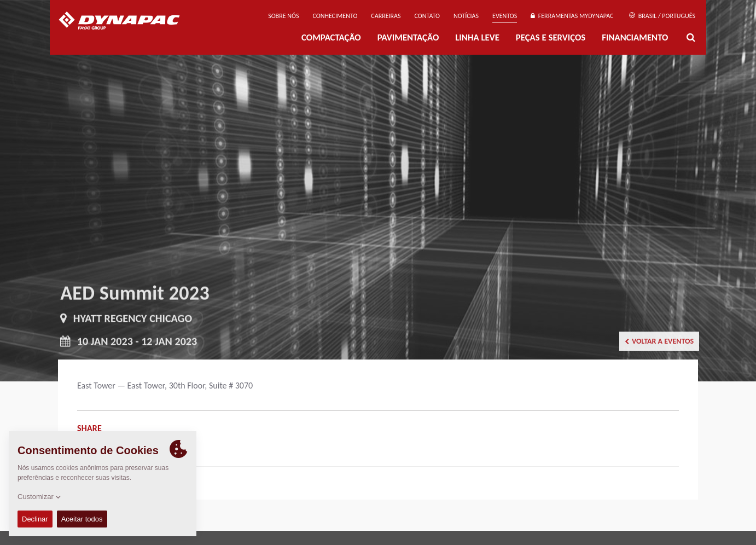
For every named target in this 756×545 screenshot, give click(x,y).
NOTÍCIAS (466, 16)
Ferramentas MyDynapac (572, 16)
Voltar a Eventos (659, 341)
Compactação (331, 37)
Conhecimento (335, 16)
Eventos (505, 16)
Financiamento (635, 37)
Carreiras (386, 16)
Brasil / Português (662, 16)
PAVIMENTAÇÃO (408, 37)
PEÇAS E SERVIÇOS (551, 37)
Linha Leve (477, 37)
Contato (427, 16)
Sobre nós (283, 16)
